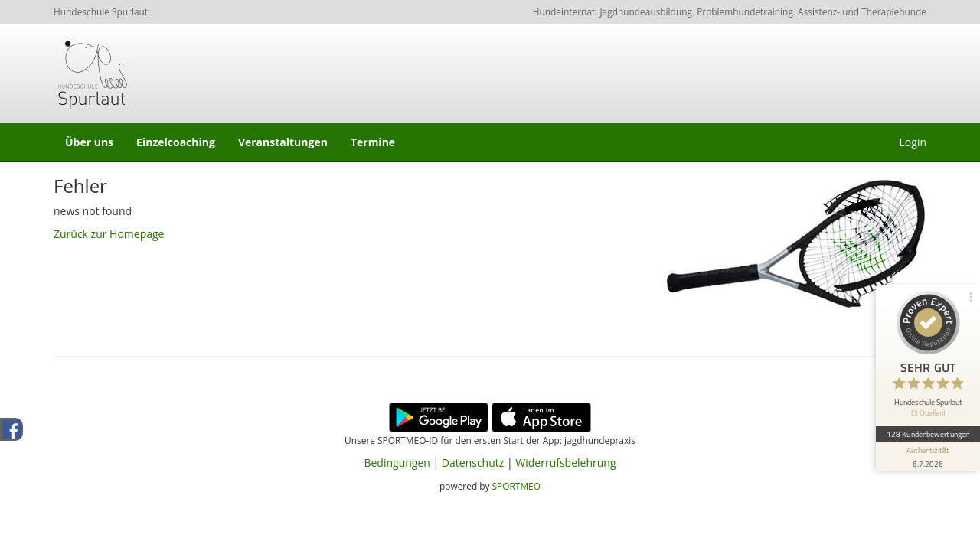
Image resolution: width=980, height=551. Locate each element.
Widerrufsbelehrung (565, 463)
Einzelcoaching (176, 142)
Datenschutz (473, 463)
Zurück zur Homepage (109, 234)
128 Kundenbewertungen (928, 434)
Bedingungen (397, 463)
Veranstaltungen (283, 142)
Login (913, 142)
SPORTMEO (516, 486)
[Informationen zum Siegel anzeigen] (928, 456)
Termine (373, 142)
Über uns (89, 142)
